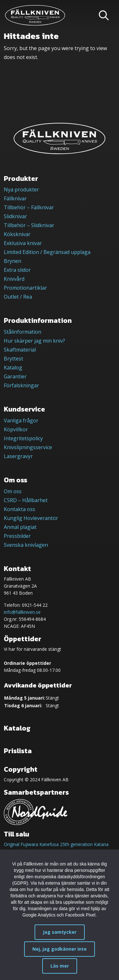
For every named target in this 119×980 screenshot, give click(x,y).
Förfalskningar (21, 385)
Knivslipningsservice (28, 447)
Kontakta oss (20, 509)
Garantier (15, 376)
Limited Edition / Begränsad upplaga (47, 252)
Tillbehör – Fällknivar (29, 207)
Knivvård (14, 279)
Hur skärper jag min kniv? (34, 341)
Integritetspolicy (23, 438)
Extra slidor (17, 270)
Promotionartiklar (25, 288)
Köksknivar (17, 234)
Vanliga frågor (21, 420)
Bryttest (13, 359)
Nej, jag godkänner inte (60, 949)
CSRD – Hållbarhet (26, 500)
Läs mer (60, 966)
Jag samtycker (60, 932)
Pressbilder (17, 536)
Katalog (13, 367)
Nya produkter (21, 189)
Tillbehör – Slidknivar (29, 225)
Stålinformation (23, 332)
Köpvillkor (16, 429)
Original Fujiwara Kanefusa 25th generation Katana (56, 844)
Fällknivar (15, 198)
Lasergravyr (18, 456)
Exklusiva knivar (23, 243)
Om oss (13, 491)
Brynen (13, 261)
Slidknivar (15, 216)
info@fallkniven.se (22, 612)
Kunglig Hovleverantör (31, 518)
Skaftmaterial (20, 350)
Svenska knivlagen (26, 545)
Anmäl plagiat (20, 527)
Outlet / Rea (18, 297)
